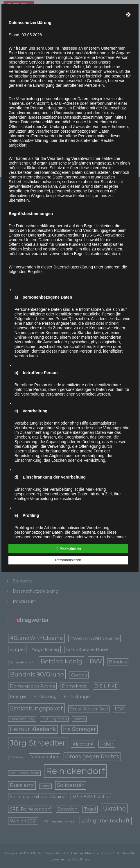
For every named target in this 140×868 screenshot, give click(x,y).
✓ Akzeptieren (68, 548)
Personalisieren (68, 560)
